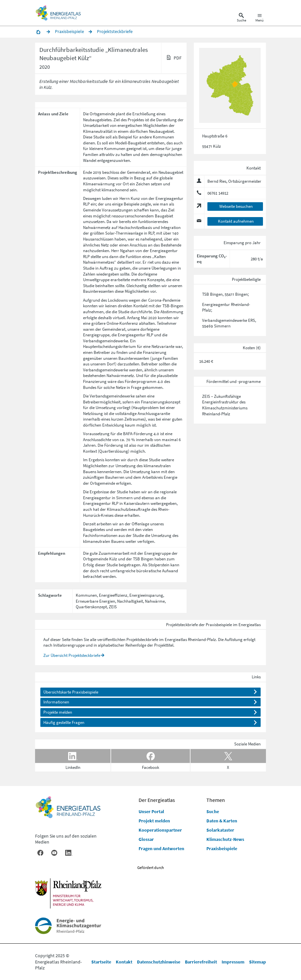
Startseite (101, 962)
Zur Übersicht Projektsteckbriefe (72, 655)
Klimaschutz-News (225, 839)
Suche (213, 811)
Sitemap (258, 962)
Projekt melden (154, 821)
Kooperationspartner (160, 830)
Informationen (56, 702)
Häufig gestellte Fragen (64, 722)
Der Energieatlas (157, 800)
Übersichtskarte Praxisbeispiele (71, 692)
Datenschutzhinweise (159, 962)
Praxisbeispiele (222, 848)
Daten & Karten (222, 821)
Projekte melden (58, 712)
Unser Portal (151, 811)
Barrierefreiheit (201, 962)
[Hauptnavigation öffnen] (259, 19)
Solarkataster (220, 830)
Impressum (233, 962)
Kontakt (124, 962)
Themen (216, 800)
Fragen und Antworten (161, 848)
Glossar (146, 839)
